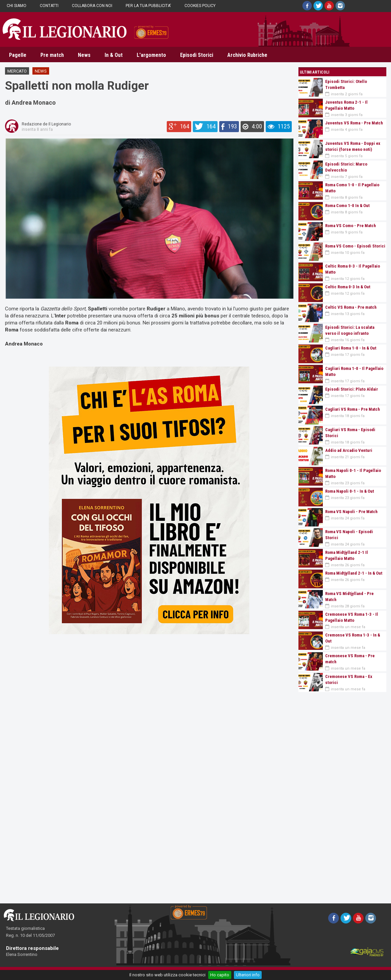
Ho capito (220, 975)
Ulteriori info (248, 975)
